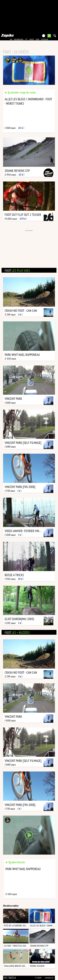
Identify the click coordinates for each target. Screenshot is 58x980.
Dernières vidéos (11, 906)
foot (17, 270)
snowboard (19, 40)
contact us (49, 978)
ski (11, 40)
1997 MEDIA (11, 978)
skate (32, 40)
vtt (26, 40)
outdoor (45, 40)
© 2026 (38, 978)
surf (37, 40)
